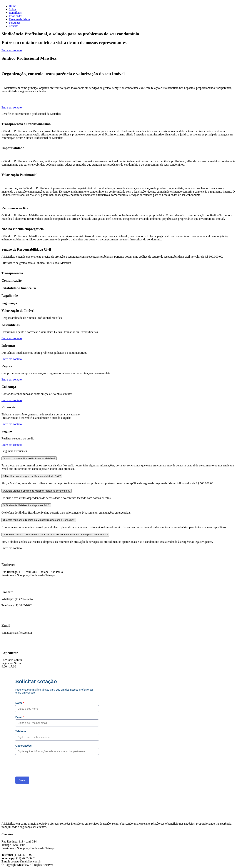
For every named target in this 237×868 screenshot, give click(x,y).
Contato (14, 26)
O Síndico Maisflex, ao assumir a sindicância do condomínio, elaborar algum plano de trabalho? (55, 535)
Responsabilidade (19, 19)
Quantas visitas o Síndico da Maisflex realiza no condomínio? (37, 491)
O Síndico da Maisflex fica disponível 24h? (26, 505)
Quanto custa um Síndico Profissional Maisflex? (29, 458)
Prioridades (16, 16)
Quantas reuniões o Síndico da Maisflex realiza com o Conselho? (39, 520)
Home (12, 6)
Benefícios (15, 13)
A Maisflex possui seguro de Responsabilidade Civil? (32, 476)
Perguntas (15, 23)
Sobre (12, 9)
